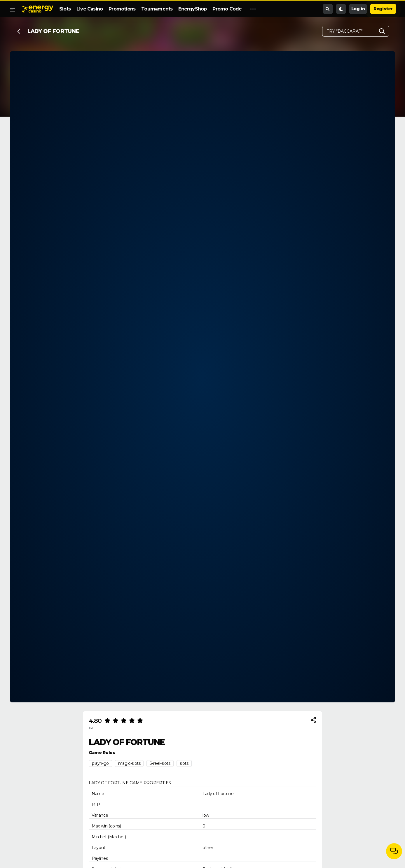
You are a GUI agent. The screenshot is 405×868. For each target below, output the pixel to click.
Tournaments (157, 9)
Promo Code (227, 9)
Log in (358, 9)
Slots (65, 9)
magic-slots (129, 763)
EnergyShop (192, 9)
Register (383, 9)
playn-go (100, 763)
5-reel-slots (160, 763)
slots (184, 763)
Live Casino (90, 9)
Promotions (122, 9)
